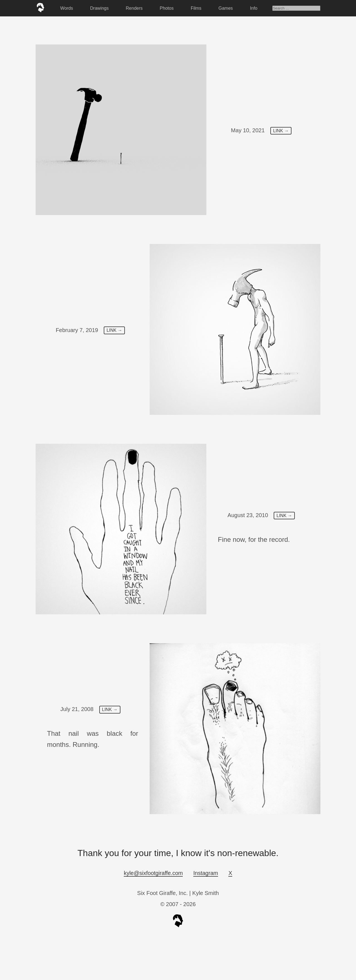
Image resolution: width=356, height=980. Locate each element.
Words (67, 8)
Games (226, 8)
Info (254, 8)
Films (196, 8)
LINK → (281, 131)
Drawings (99, 8)
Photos (167, 8)
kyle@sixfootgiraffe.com (153, 873)
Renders (134, 8)
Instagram (206, 873)
